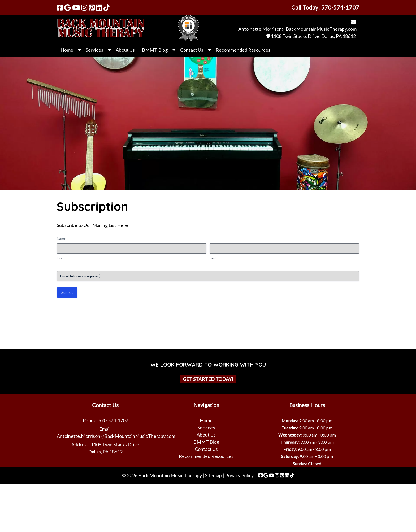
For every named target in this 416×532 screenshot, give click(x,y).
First (60, 258)
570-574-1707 (113, 420)
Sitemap (213, 475)
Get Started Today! (208, 379)
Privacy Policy (239, 475)
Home (67, 50)
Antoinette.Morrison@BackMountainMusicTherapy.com (297, 29)
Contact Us (192, 50)
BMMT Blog (155, 50)
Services (94, 50)
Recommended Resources (243, 50)
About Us (125, 50)
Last (213, 258)
